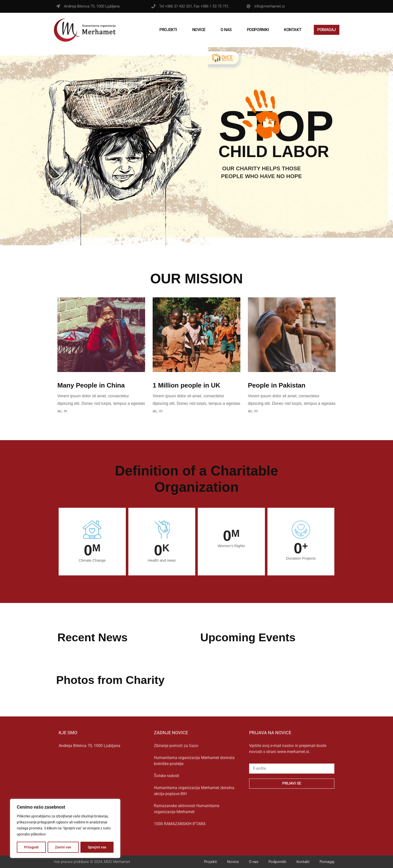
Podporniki (258, 30)
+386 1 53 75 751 (215, 6)
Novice (199, 30)
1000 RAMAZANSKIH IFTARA (180, 824)
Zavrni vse (63, 847)
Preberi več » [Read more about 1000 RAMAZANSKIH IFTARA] (162, 830)
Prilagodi (31, 847)
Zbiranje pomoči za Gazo (176, 746)
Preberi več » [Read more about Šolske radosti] (162, 782)
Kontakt (293, 30)
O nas (226, 30)
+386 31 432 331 (178, 6)
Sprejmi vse (97, 847)
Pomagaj (327, 30)
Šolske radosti (167, 776)
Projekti (168, 30)
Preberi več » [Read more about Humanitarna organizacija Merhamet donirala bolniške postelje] (162, 770)
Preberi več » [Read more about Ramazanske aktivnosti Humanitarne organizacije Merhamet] (162, 818)
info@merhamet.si (270, 6)
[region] (65, 829)
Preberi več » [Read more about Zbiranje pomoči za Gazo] (162, 752)
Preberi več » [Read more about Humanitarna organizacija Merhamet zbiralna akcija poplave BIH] (162, 800)
